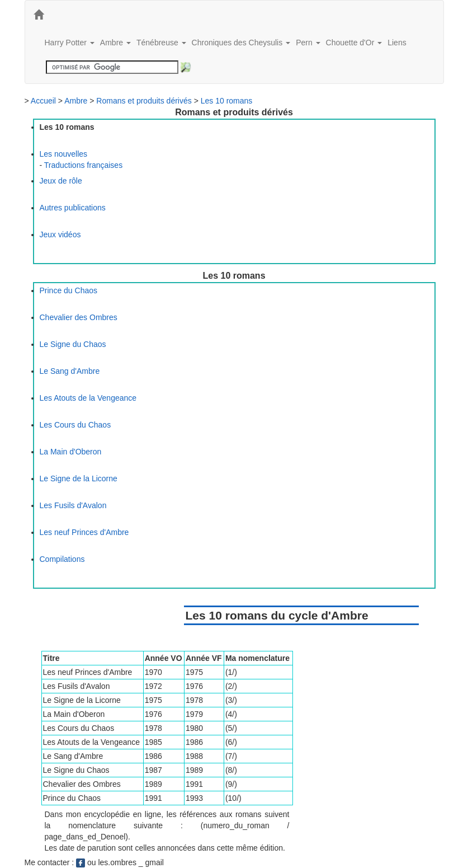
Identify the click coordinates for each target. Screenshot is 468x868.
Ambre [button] (115, 43)
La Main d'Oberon (71, 452)
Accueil (43, 101)
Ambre (76, 101)
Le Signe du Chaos (73, 344)
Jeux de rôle (61, 181)
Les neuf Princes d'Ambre (84, 532)
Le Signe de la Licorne (79, 478)
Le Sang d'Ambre (70, 371)
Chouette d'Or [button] (354, 43)
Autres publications (73, 208)
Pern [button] (308, 43)
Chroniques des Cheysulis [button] (241, 43)
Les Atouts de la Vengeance (88, 398)
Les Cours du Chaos (75, 425)
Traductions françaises (83, 165)
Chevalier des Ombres (79, 317)
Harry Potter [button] (70, 43)
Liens (397, 43)
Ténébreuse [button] (161, 43)
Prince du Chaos (69, 290)
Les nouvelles (64, 154)
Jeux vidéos (60, 234)
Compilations (62, 559)
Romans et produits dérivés (144, 101)
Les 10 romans (227, 101)
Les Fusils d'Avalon (73, 505)
